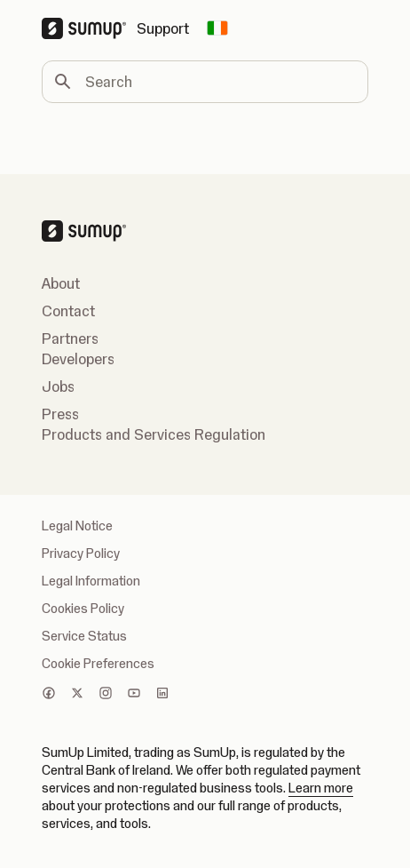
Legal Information (91, 581)
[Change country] (217, 28)
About (61, 283)
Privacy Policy (81, 553)
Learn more (321, 788)
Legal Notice (77, 526)
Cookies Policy (83, 609)
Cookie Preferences (98, 664)
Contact (68, 311)
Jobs (58, 386)
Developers (78, 359)
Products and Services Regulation (154, 434)
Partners (70, 338)
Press (60, 414)
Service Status (84, 636)
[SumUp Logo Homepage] (89, 28)
